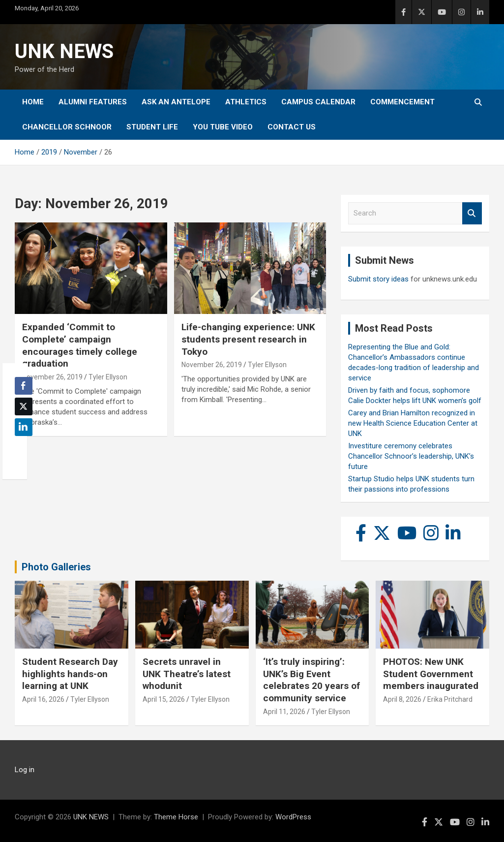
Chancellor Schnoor (67, 127)
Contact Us (292, 127)
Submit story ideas (378, 279)
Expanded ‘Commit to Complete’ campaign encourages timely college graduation (80, 345)
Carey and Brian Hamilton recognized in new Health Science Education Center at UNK (413, 423)
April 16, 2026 (43, 699)
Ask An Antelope (176, 102)
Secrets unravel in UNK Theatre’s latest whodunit (187, 674)
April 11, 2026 (284, 712)
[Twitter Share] (24, 406)
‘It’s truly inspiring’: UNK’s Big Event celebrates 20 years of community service (311, 680)
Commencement (402, 102)
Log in (25, 770)
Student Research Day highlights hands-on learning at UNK (70, 674)
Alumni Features (93, 102)
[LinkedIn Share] (24, 427)
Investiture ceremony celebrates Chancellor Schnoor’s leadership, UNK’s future (411, 456)
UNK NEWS (64, 51)
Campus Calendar (318, 102)
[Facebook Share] (24, 386)
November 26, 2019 (52, 377)
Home (33, 102)
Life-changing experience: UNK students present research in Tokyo (248, 339)
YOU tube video (223, 127)
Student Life (152, 127)
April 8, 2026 (402, 699)
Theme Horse (176, 817)
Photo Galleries (56, 567)
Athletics (246, 102)
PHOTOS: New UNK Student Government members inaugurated (431, 674)
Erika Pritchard (450, 699)
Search (472, 213)
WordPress (293, 817)
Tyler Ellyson (108, 377)
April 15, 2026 (164, 699)
